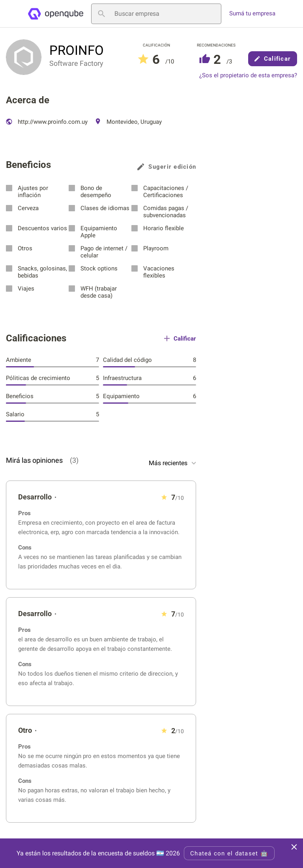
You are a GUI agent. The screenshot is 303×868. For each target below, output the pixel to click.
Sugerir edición (167, 167)
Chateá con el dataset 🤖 (229, 853)
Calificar (273, 59)
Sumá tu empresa (252, 14)
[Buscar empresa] (156, 14)
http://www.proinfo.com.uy (47, 122)
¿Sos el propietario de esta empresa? (248, 75)
